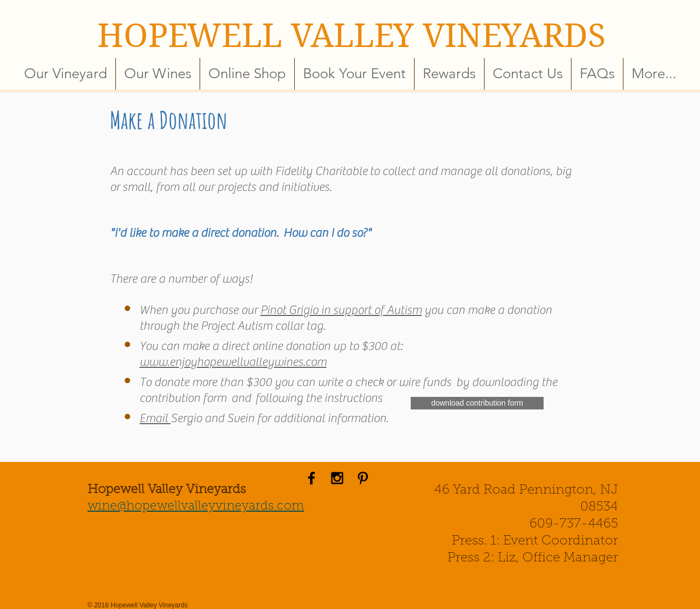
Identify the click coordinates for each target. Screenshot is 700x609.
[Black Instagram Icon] (337, 478)
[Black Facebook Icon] (311, 478)
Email (155, 418)
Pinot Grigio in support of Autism (341, 310)
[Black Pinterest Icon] (363, 478)
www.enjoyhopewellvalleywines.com (233, 362)
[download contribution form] (477, 403)
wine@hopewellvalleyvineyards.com (196, 506)
